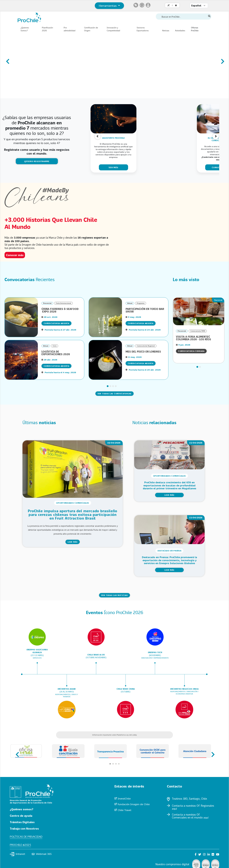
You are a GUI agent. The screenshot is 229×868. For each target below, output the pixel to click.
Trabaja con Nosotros (25, 828)
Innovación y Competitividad (113, 29)
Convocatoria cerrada (191, 351)
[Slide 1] (108, 386)
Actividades (180, 31)
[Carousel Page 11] (54, 94)
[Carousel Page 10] (51, 94)
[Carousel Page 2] (28, 94)
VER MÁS (113, 167)
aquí (174, 809)
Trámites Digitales (23, 822)
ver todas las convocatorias (114, 394)
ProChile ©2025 (21, 845)
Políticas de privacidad (27, 837)
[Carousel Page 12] (57, 94)
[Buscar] (209, 16)
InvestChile (124, 799)
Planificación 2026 (47, 29)
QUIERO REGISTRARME (37, 161)
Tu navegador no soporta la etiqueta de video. (171, 222)
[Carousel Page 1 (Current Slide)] (25, 94)
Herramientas (108, 6)
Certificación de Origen (91, 29)
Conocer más (15, 255)
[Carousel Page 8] (45, 94)
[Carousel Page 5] (37, 94)
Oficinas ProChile (195, 29)
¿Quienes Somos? (25, 29)
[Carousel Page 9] (48, 94)
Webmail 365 (42, 855)
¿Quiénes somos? (22, 809)
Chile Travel (125, 810)
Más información (40, 88)
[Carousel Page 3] (31, 94)
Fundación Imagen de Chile (134, 804)
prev (7, 60)
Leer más (73, 542)
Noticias (166, 31)
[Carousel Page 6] (40, 94)
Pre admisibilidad (70, 29)
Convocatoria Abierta (56, 323)
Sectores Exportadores (143, 29)
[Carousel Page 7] (42, 94)
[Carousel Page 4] (34, 94)
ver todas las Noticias (114, 595)
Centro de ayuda (22, 816)
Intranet (17, 855)
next (222, 60)
